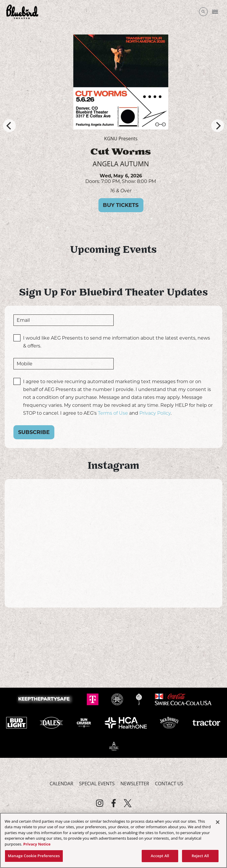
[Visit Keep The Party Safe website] (45, 699)
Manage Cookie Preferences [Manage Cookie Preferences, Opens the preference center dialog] (34, 856)
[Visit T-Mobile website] (93, 699)
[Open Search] (203, 12)
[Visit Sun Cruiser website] (85, 722)
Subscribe (34, 432)
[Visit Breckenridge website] (118, 699)
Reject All (200, 856)
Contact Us (169, 784)
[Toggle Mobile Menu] (215, 12)
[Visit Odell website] (140, 699)
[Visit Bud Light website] (17, 722)
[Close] (218, 822)
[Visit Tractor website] (206, 722)
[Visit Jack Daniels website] (170, 722)
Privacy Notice (37, 844)
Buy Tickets (144, 205)
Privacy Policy (155, 413)
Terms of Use (113, 413)
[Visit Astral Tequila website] (114, 746)
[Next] (218, 126)
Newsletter (135, 784)
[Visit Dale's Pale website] (52, 722)
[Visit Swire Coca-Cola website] (183, 699)
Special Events (97, 784)
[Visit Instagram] (100, 803)
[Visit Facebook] (114, 803)
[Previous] (9, 126)
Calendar (61, 784)
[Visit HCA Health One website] (126, 722)
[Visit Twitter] (128, 803)
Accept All (160, 856)
